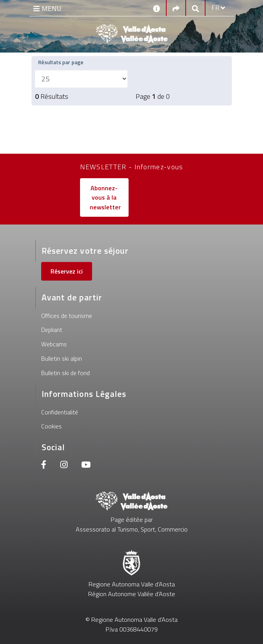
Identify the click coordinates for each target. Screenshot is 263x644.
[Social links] (176, 8)
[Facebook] (44, 466)
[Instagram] (64, 466)
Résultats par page (62, 62)
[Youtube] (86, 466)
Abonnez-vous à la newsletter (105, 197)
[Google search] (195, 8)
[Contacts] (157, 8)
